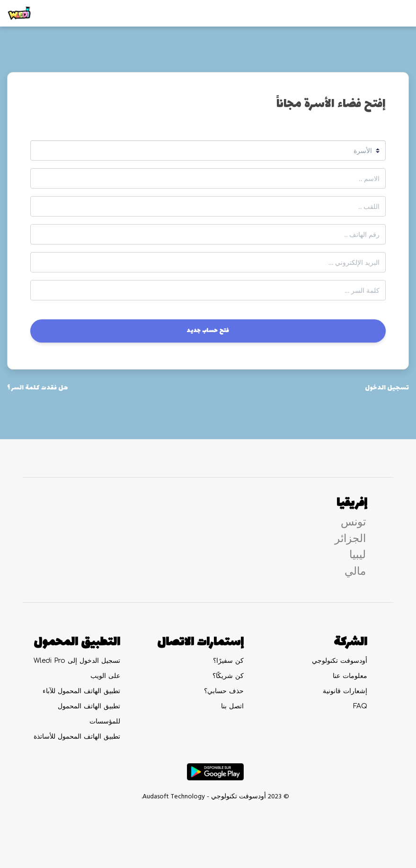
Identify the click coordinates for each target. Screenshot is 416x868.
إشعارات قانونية (345, 691)
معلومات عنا (350, 676)
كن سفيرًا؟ (228, 661)
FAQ (360, 706)
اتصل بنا (232, 706)
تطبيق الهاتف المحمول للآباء (81, 691)
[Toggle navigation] (395, 13)
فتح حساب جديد (208, 331)
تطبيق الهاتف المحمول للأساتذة (77, 737)
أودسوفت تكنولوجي (340, 661)
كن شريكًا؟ (228, 676)
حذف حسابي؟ (224, 691)
